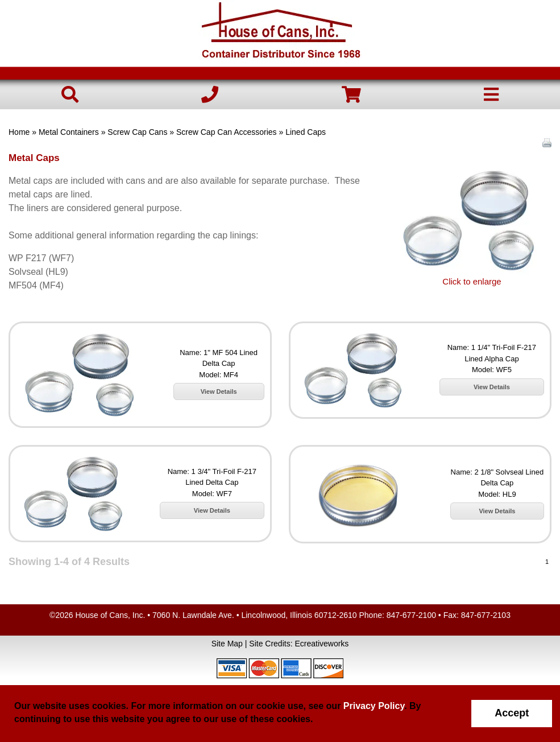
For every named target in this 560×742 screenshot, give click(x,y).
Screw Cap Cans (137, 132)
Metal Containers (69, 132)
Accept (512, 713)
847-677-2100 (411, 615)
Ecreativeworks (322, 644)
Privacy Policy (374, 706)
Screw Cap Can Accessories (227, 132)
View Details (219, 391)
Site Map (227, 644)
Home (19, 132)
